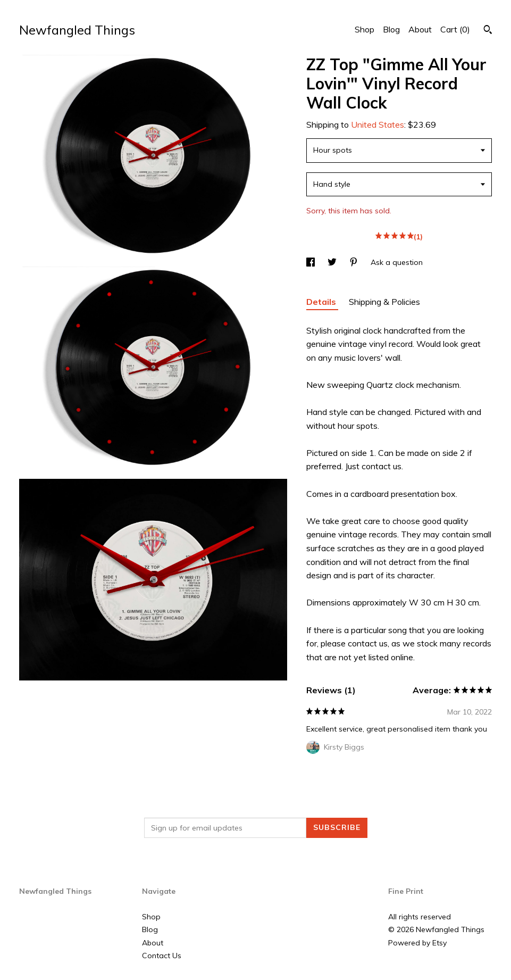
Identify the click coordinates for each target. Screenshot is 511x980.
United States (378, 124)
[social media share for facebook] (312, 262)
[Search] (488, 31)
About (420, 29)
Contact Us (162, 956)
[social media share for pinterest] (355, 262)
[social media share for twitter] (333, 262)
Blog (391, 29)
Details (322, 302)
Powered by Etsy (417, 943)
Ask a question (397, 262)
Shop (365, 29)
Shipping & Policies (384, 302)
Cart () (455, 29)
